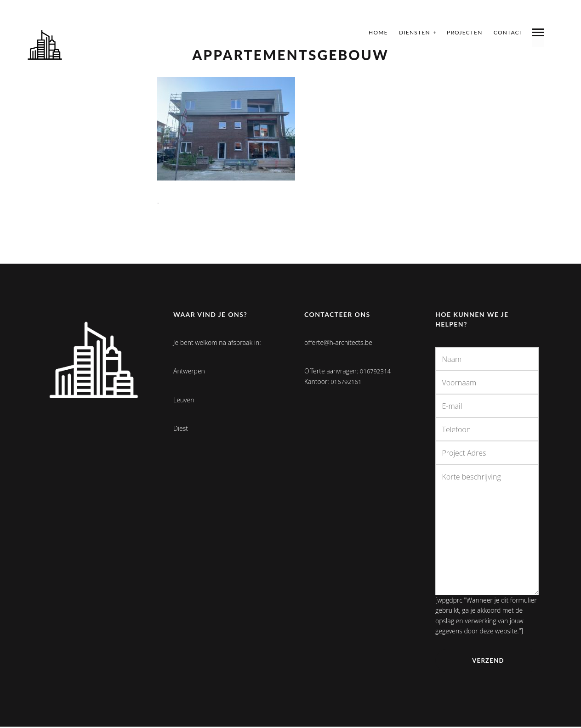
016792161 (347, 381)
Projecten (465, 32)
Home (378, 32)
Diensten (415, 32)
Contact (508, 32)
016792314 (376, 371)
